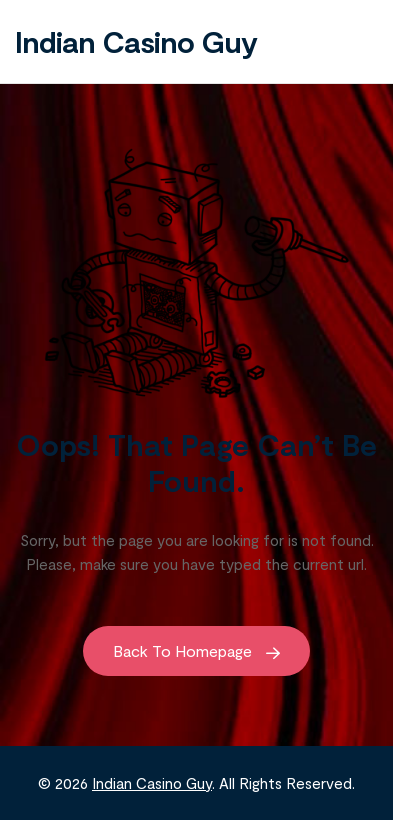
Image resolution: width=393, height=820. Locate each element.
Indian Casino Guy (136, 41)
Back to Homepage (196, 650)
